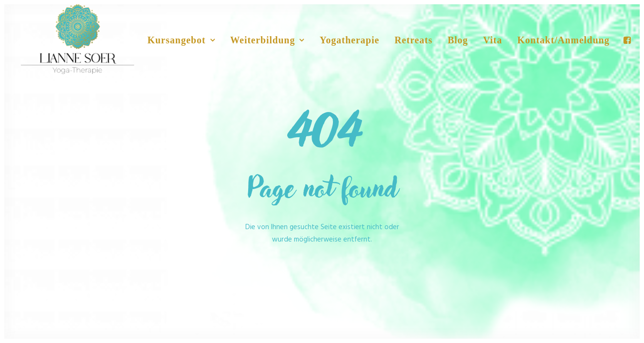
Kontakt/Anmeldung (563, 40)
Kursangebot (181, 40)
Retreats (413, 40)
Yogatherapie (349, 40)
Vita (493, 40)
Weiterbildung (267, 40)
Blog (458, 40)
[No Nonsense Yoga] (77, 40)
